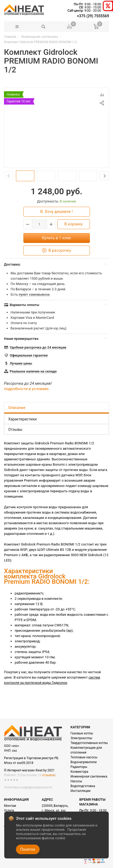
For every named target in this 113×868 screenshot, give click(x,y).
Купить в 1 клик (57, 238)
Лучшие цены (21, 363)
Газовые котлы (82, 733)
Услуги (9, 811)
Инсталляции (80, 791)
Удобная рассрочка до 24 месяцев (38, 347)
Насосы (76, 781)
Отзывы (15, 429)
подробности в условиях (26, 389)
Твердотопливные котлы (89, 743)
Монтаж (10, 806)
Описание (17, 408)
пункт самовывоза (34, 294)
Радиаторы (79, 767)
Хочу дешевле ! (56, 212)
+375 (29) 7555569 (93, 16)
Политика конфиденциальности (28, 787)
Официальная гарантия (29, 355)
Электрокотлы (81, 738)
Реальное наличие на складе (33, 371)
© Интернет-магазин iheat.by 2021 (29, 770)
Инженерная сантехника (40, 37)
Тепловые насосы (84, 757)
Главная (10, 37)
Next (104, 176)
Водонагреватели (83, 762)
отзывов (48, 775)
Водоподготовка (83, 786)
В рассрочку (56, 251)
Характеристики (22, 419)
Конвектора (79, 772)
